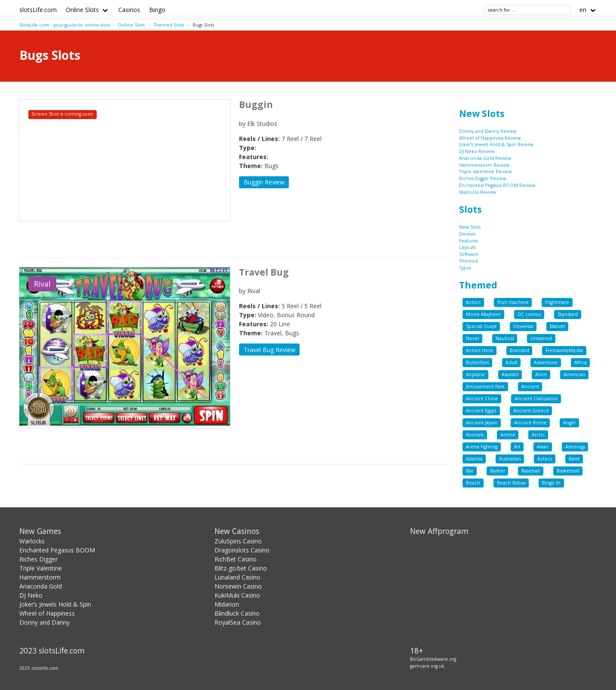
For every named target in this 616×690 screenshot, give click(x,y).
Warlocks (32, 541)
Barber (498, 471)
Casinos (129, 10)
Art (517, 447)
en (583, 10)
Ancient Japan (482, 423)
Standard (568, 314)
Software (469, 254)
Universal (523, 326)
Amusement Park (485, 386)
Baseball (531, 471)
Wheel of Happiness (47, 613)
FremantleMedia (564, 350)
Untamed (541, 338)
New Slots (482, 113)
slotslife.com (44, 668)
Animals (475, 435)
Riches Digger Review (483, 178)
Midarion (227, 604)
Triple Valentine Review (485, 172)
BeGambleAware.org (433, 659)
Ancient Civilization (536, 399)
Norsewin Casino (238, 586)
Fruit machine (513, 302)
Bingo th (551, 483)
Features (469, 241)
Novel (472, 338)
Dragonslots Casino (242, 550)
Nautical (505, 338)
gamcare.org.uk (427, 666)
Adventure (546, 362)
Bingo (157, 10)
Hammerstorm (40, 577)
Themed (469, 261)
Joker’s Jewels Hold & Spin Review (496, 144)
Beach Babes (511, 483)
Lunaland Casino (238, 577)
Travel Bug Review (270, 350)
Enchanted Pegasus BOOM (57, 550)
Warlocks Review (478, 192)
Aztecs (545, 459)
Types (465, 268)
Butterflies (477, 362)
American (575, 374)
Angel (569, 423)
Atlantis (474, 459)
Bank (574, 459)
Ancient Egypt (481, 411)
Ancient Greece (531, 411)
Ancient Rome (530, 423)
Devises (467, 234)
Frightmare (557, 302)
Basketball (568, 471)
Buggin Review (264, 182)
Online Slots (82, 10)
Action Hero (480, 350)
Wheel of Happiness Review (490, 138)
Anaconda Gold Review (485, 158)
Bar (470, 471)
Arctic (538, 435)
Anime (508, 435)
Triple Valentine (41, 568)
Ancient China (482, 399)
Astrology (575, 447)
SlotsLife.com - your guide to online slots (64, 25)
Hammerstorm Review (484, 165)
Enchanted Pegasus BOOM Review (497, 185)
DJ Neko (31, 595)
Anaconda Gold (41, 586)
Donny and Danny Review (488, 131)
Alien (541, 374)
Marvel (557, 326)
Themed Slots (169, 25)
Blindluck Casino (237, 613)
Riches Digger (38, 559)
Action (473, 302)
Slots (470, 209)
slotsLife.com (38, 10)
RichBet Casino (236, 559)
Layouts (467, 247)
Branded (519, 350)
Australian (510, 459)
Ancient (530, 386)
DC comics (529, 314)
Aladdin (510, 374)
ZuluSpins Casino (238, 541)
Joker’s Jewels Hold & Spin (55, 604)
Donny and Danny (44, 622)
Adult (512, 362)
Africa (581, 362)
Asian (543, 447)
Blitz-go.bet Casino (241, 568)
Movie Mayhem (483, 314)
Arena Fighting (482, 447)
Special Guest (481, 326)
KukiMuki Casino (237, 595)
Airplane (475, 374)
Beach (473, 483)
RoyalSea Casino (238, 622)
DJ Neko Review (477, 151)
